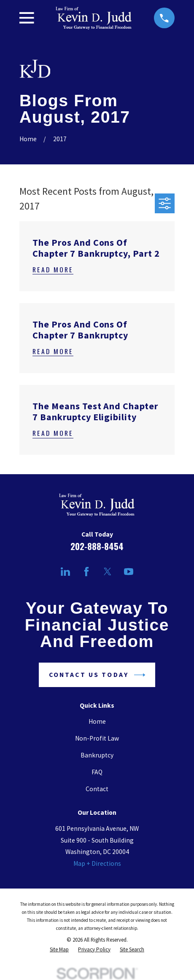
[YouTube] (129, 572)
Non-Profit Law (97, 738)
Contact (97, 789)
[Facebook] (86, 572)
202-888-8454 (97, 546)
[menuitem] (59, 950)
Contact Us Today (97, 675)
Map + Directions (97, 863)
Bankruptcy (97, 755)
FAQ (97, 772)
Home (97, 721)
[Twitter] (108, 572)
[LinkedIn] (65, 572)
